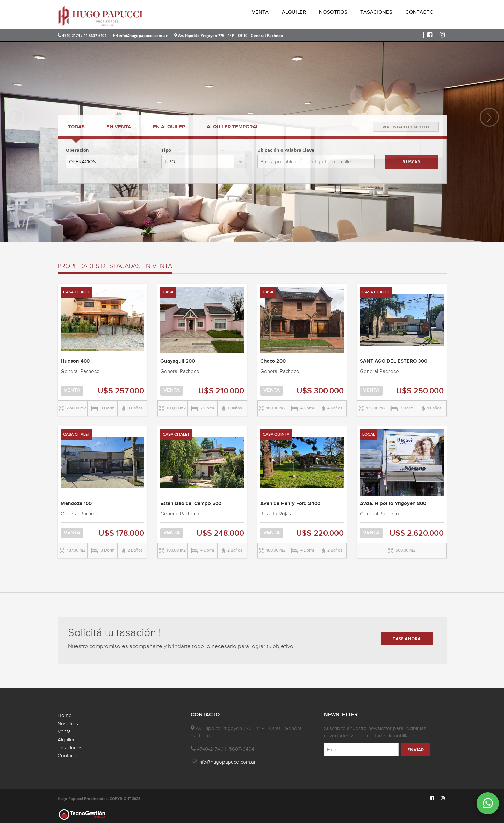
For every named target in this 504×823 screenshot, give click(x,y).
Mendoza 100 (76, 504)
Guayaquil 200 (178, 361)
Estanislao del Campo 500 (191, 504)
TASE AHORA (407, 639)
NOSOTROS (333, 12)
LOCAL (369, 435)
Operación (77, 150)
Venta (64, 732)
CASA (168, 292)
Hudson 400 (75, 361)
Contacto (68, 756)
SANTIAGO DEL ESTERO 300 (394, 361)
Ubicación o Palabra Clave (286, 150)
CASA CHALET (77, 292)
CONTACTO (419, 12)
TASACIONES (376, 12)
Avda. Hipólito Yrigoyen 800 (393, 504)
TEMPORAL (233, 127)
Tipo (166, 150)
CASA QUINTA (276, 435)
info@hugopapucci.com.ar (140, 35)
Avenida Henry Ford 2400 (290, 504)
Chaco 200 (273, 361)
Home (65, 716)
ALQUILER (294, 12)
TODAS (76, 127)
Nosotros (68, 724)
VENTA (260, 12)
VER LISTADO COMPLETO (406, 127)
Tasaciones (70, 748)
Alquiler (66, 740)
